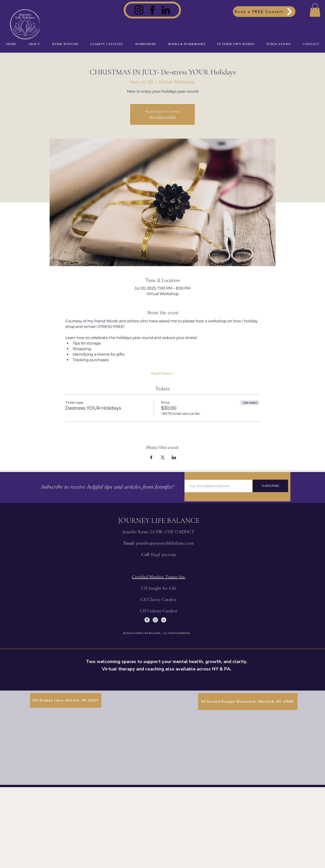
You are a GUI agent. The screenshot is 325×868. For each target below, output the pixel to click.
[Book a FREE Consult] (264, 12)
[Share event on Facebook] (151, 457)
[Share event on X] (163, 457)
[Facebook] (152, 10)
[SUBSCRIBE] (270, 486)
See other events (162, 117)
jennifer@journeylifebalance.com (165, 543)
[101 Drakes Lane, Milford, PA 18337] (66, 700)
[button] (315, 10)
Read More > (162, 373)
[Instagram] (139, 10)
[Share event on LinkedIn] (174, 457)
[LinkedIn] (166, 10)
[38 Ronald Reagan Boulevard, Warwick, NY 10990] (248, 702)
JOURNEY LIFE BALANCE (159, 520)
